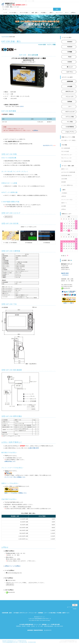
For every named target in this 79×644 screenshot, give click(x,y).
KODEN (7, 37)
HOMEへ (75, 609)
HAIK (76, 642)
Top (3, 37)
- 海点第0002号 (39, 630)
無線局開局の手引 (48, 145)
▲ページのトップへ (72, 607)
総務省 (22, 106)
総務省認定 (66, 275)
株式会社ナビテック (14, 641)
